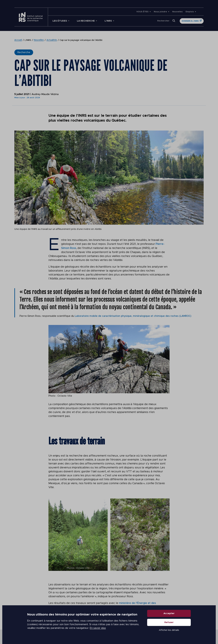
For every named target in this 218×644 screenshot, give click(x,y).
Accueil (18, 40)
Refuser (169, 623)
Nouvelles (177, 12)
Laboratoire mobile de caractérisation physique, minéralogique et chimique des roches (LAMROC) (134, 316)
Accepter (169, 614)
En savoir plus (98, 629)
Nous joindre (160, 12)
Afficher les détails (169, 631)
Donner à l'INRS (190, 21)
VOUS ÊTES (142, 12)
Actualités (52, 40)
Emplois (190, 12)
